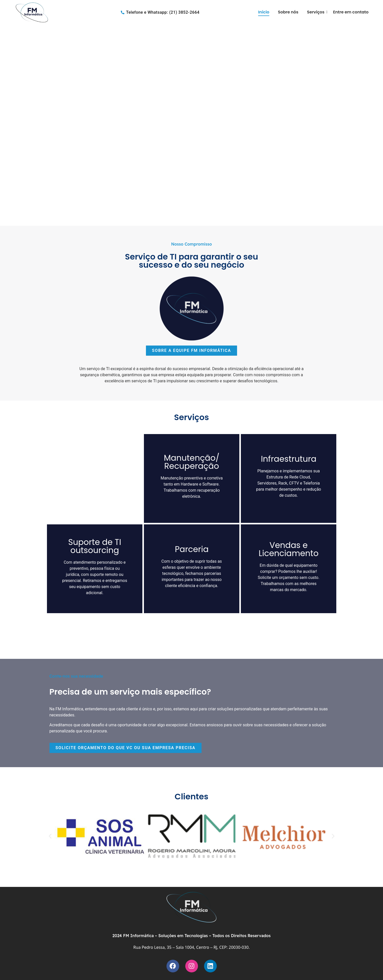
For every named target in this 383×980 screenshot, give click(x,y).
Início (264, 12)
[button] (5, 124)
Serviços (317, 12)
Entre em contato (351, 12)
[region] (192, 124)
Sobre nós (288, 12)
